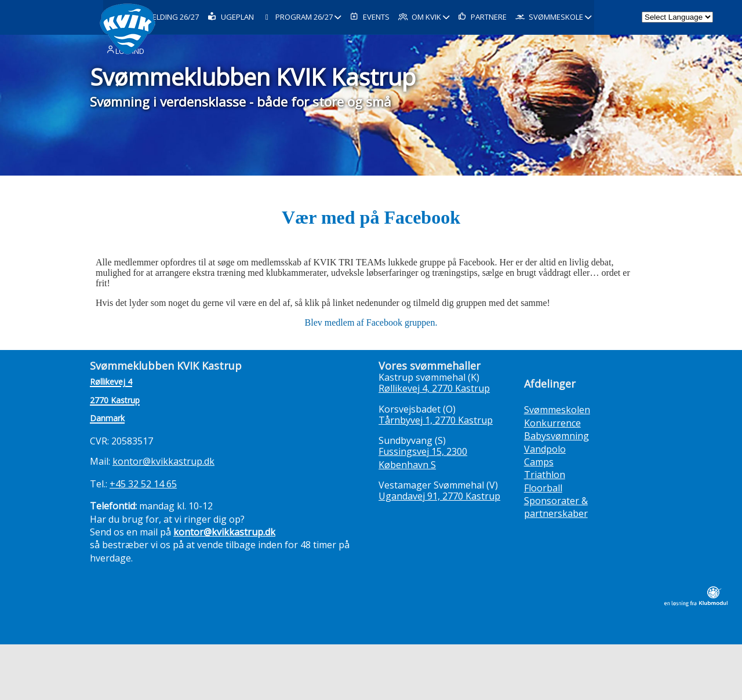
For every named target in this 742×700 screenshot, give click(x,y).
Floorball (543, 488)
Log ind (125, 86)
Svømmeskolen (557, 410)
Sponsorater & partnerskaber (556, 507)
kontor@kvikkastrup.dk (163, 461)
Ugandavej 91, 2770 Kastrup (439, 496)
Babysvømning (556, 436)
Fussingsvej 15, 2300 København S (423, 458)
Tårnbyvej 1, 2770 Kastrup (436, 420)
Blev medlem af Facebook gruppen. (371, 322)
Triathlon (545, 475)
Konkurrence (552, 423)
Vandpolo (545, 449)
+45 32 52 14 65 (143, 484)
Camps (539, 462)
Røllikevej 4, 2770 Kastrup (434, 388)
